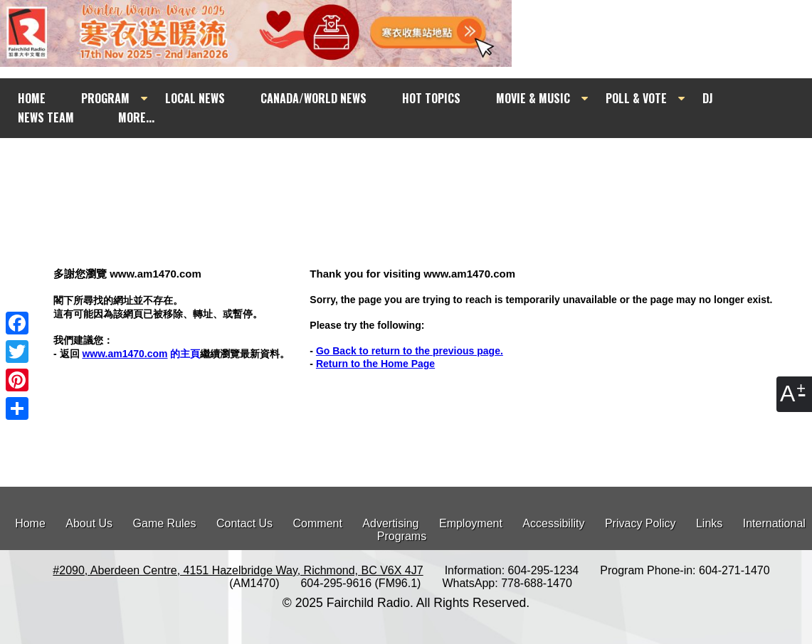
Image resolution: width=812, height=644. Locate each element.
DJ (708, 98)
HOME (32, 98)
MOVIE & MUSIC (533, 98)
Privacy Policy (640, 523)
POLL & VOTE (636, 98)
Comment (318, 523)
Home (30, 523)
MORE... (136, 117)
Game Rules (165, 523)
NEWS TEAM (46, 117)
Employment (471, 523)
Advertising (390, 523)
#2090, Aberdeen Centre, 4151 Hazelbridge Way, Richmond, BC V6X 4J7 (238, 570)
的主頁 (141, 354)
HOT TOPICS (431, 98)
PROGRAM (105, 98)
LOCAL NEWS (195, 98)
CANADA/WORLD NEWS (313, 98)
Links (709, 523)
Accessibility (553, 523)
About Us (89, 523)
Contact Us (244, 523)
